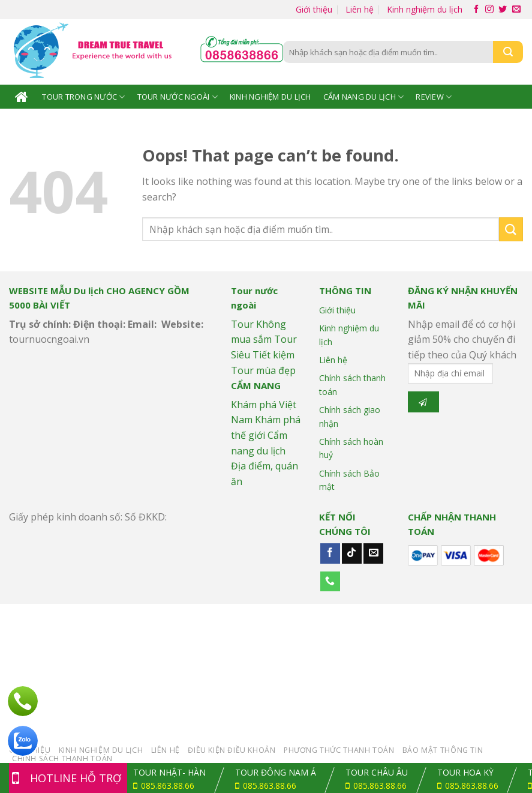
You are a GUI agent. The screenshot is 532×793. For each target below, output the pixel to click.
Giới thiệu (314, 9)
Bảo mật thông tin (443, 750)
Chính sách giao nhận (350, 416)
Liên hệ (360, 9)
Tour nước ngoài (178, 97)
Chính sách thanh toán (352, 384)
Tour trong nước (83, 97)
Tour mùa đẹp (263, 370)
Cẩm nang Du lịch (364, 97)
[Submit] (511, 229)
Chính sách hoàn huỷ (351, 448)
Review (434, 97)
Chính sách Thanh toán (62, 758)
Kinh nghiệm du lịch (425, 9)
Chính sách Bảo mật (349, 480)
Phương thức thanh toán (339, 750)
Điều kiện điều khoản (232, 750)
